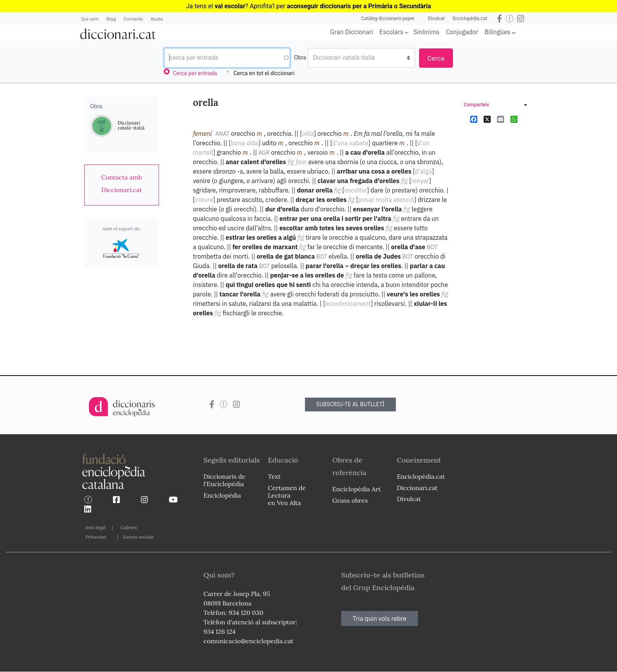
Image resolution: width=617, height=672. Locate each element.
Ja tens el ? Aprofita (229, 6)
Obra (300, 57)
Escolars (391, 32)
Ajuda (157, 19)
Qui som (90, 19)
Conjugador (462, 32)
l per (352, 6)
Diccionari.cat (417, 488)
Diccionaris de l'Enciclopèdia (224, 480)
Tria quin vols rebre (380, 618)
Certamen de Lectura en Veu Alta (287, 495)
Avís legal (95, 527)
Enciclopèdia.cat (470, 19)
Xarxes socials (138, 537)
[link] (122, 183)
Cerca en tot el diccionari (264, 73)
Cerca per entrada (195, 73)
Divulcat (436, 19)
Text (274, 476)
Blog (111, 19)
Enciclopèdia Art (357, 489)
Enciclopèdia (222, 495)
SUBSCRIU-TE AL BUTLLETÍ (351, 404)
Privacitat (96, 537)
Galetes (129, 527)
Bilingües (497, 32)
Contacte (133, 19)
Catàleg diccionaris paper (388, 19)
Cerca (436, 58)
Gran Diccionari (352, 32)
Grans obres (350, 500)
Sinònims (427, 32)
